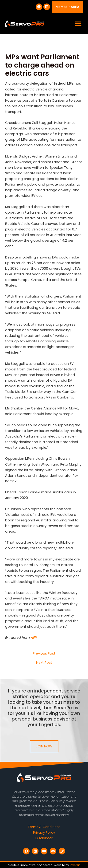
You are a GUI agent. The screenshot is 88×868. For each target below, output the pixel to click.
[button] (78, 24)
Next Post (44, 663)
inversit (75, 865)
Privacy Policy (44, 832)
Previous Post (44, 654)
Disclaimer (44, 838)
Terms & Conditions (44, 827)
